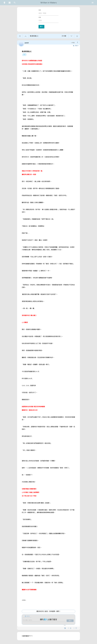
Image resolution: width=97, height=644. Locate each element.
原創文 (77, 46)
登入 (41, 27)
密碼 (40, 17)
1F (23, 55)
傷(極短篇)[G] (27, 51)
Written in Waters (48, 3)
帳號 (40, 10)
